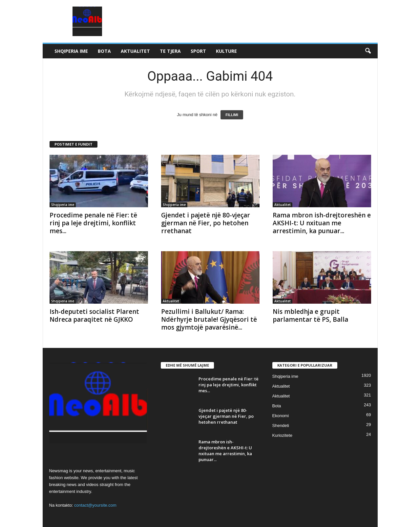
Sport (198, 51)
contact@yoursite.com (95, 505)
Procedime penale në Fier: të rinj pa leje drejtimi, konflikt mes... (93, 223)
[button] (368, 51)
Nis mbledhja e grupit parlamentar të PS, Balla (310, 315)
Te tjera (170, 51)
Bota (104, 51)
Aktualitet (135, 51)
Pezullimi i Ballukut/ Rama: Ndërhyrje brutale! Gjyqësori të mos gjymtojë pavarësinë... (209, 319)
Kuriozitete (282, 435)
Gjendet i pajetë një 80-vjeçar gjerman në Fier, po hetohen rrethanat (206, 223)
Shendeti (281, 426)
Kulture (226, 51)
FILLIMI (232, 115)
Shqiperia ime (71, 51)
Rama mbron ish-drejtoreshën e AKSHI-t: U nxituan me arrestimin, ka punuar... (322, 223)
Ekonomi (281, 416)
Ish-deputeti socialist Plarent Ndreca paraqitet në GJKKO (94, 315)
